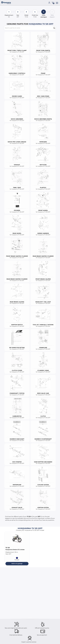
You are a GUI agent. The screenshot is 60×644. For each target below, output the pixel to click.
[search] (54, 28)
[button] (17, 539)
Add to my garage (17, 564)
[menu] (57, 3)
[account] (50, 3)
